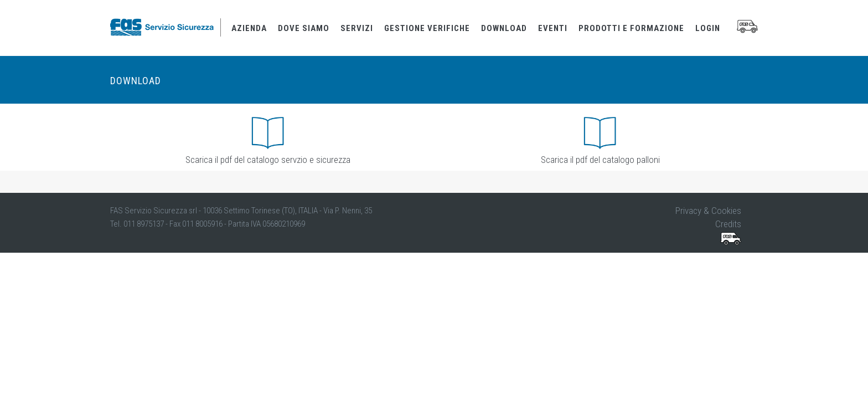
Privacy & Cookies (708, 211)
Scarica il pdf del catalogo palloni (600, 161)
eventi (553, 28)
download (504, 28)
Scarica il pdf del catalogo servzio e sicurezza (268, 161)
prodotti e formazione (631, 28)
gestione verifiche (427, 28)
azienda (249, 28)
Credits (728, 224)
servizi (357, 28)
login (708, 28)
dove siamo (304, 28)
